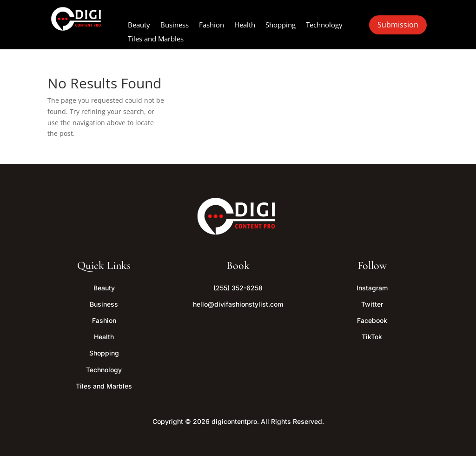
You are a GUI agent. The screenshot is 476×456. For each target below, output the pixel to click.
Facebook (372, 320)
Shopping (281, 25)
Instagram (372, 288)
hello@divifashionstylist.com (238, 304)
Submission (398, 25)
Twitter (372, 304)
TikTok (372, 337)
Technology (324, 25)
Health (245, 25)
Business (175, 25)
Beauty (139, 25)
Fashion (212, 25)
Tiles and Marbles (156, 39)
